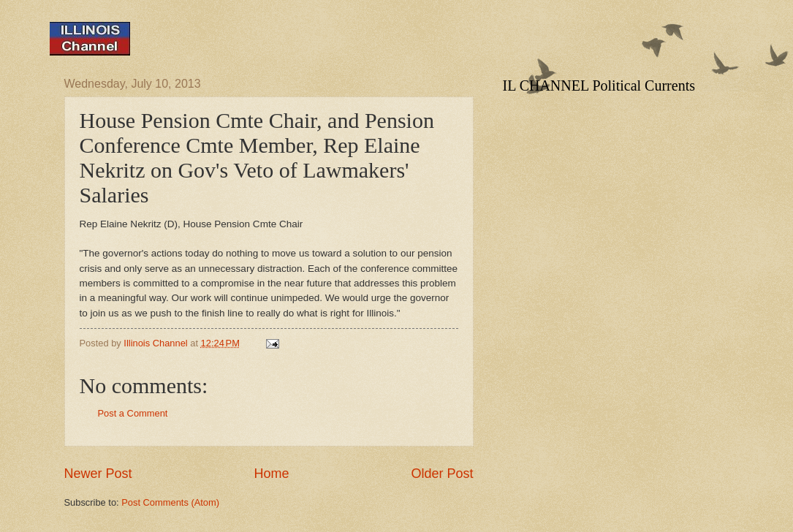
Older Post (442, 474)
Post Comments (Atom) (170, 502)
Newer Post (98, 474)
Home (271, 474)
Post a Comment (133, 413)
